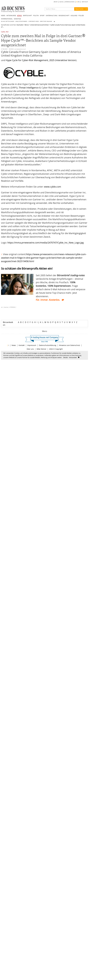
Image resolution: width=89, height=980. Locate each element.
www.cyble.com (53, 187)
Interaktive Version (66, 60)
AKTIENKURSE (11, 16)
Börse (27, 25)
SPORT (42, 16)
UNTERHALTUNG (52, 16)
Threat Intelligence (29, 88)
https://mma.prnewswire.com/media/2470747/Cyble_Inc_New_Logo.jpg (46, 243)
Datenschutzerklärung (48, 345)
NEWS (3, 16)
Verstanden (73, 357)
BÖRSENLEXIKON (70, 2)
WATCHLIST (85, 2)
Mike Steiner (41, 349)
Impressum (32, 345)
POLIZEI (81, 16)
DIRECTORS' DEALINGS (46, 21)
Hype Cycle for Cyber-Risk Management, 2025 (30, 60)
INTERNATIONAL (7, 19)
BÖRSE (19, 16)
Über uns (30, 349)
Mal (7, 32)
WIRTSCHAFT (27, 16)
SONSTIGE (17, 19)
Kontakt (22, 345)
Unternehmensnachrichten (39, 25)
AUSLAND (74, 16)
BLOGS (61, 2)
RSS (78, 2)
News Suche (79, 9)
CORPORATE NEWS (34, 21)
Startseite (20, 25)
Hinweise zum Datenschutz (70, 345)
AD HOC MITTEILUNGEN (8, 21)
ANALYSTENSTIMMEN (21, 21)
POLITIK (36, 16)
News (14, 345)
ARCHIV (56, 2)
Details (65, 357)
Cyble (3, 32)
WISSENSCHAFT (64, 16)
